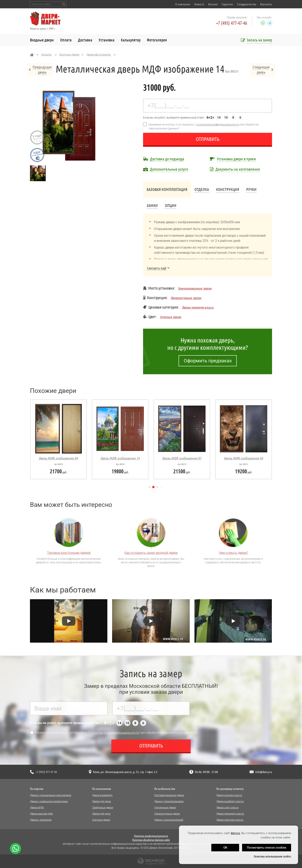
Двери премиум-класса (198, 307)
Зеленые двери (171, 317)
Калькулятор (131, 40)
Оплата (66, 40)
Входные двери (42, 40)
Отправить (208, 139)
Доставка (85, 40)
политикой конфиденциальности (218, 124)
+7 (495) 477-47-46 (232, 23)
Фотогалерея (157, 40)
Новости (199, 4)
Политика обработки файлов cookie (151, 840)
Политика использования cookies (272, 856)
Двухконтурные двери (186, 298)
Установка (107, 40)
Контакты (266, 4)
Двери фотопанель (99, 55)
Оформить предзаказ (208, 361)
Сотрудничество (247, 4)
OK (225, 848)
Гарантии (227, 4)
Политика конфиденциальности (151, 836)
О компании (183, 4)
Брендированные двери (195, 288)
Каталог (213, 4)
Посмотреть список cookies (267, 848)
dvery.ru (235, 833)
